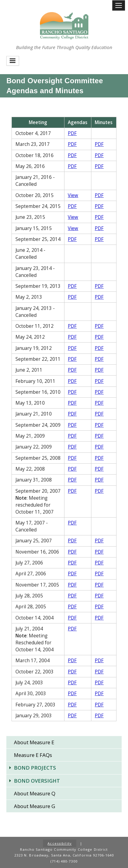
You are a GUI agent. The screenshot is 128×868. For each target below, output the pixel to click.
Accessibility (60, 843)
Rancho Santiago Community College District (64, 26)
